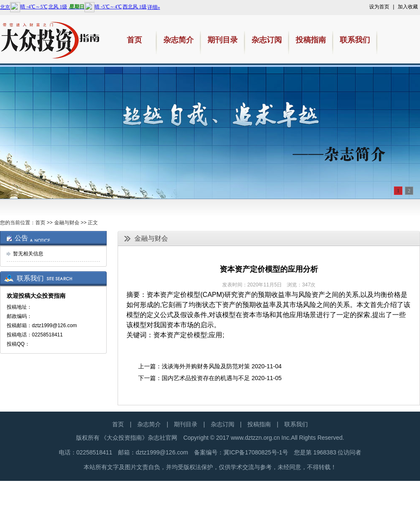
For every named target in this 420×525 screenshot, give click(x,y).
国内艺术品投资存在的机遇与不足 (206, 378)
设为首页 (379, 7)
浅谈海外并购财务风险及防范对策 (206, 366)
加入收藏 (408, 7)
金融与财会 (67, 223)
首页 (40, 223)
